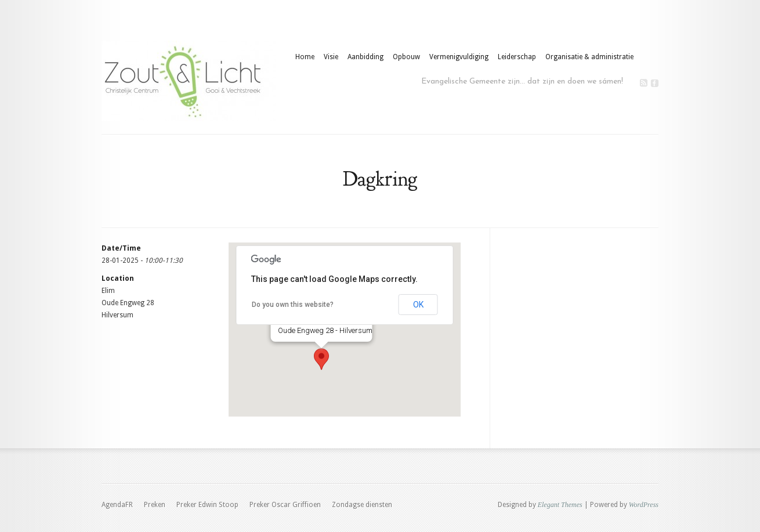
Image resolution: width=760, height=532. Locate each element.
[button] (321, 359)
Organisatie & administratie (589, 57)
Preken (155, 505)
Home (305, 57)
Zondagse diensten (362, 505)
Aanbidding (365, 57)
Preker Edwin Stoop (207, 505)
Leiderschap (517, 57)
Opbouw (406, 57)
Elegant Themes (560, 505)
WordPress (644, 505)
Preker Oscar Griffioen (285, 505)
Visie (331, 57)
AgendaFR (117, 505)
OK (418, 305)
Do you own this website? (293, 305)
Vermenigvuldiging (459, 57)
